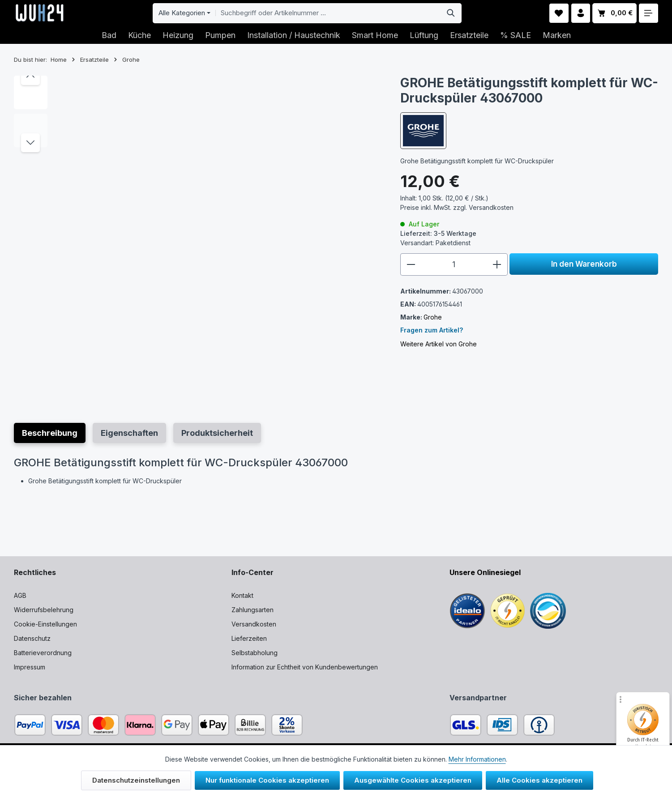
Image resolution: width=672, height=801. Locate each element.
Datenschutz (32, 638)
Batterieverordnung (43, 653)
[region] (198, 238)
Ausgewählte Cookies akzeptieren (413, 780)
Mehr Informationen (477, 759)
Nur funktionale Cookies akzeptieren (267, 780)
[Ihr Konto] (581, 13)
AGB (20, 595)
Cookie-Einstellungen (45, 624)
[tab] (50, 433)
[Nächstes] (30, 143)
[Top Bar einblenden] (648, 13)
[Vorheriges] (30, 76)
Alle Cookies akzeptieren (539, 780)
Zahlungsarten (253, 610)
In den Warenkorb (584, 264)
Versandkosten (254, 624)
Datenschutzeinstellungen (136, 780)
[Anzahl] (454, 264)
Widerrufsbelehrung (44, 610)
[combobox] (328, 13)
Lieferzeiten (249, 638)
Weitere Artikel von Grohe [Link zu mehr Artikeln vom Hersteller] (439, 344)
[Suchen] (451, 13)
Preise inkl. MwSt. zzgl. (457, 207)
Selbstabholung (255, 653)
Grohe (433, 317)
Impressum (30, 667)
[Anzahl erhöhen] (497, 264)
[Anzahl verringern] (411, 264)
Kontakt (242, 595)
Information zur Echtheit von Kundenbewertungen (305, 667)
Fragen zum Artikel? (432, 330)
